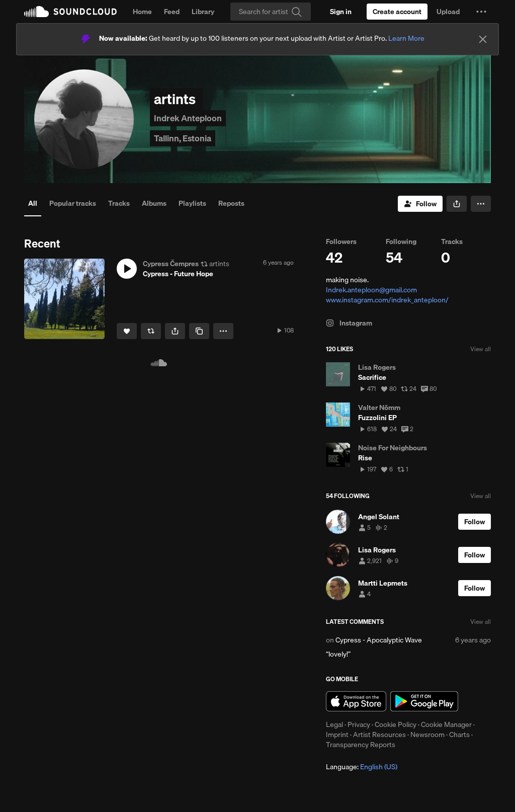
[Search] (271, 12)
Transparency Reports (361, 745)
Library (203, 12)
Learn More (406, 38)
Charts (459, 735)
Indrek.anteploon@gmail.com (371, 290)
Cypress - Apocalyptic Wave (379, 640)
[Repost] (151, 331)
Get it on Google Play (424, 701)
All (33, 203)
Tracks (119, 203)
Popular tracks (73, 203)
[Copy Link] (199, 331)
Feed (172, 12)
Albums (154, 203)
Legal (334, 724)
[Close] (483, 39)
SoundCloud (70, 12)
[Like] (127, 331)
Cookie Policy (396, 724)
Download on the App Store (356, 701)
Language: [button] (362, 767)
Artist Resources (379, 735)
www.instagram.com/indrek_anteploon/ (387, 300)
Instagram (349, 323)
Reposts (231, 203)
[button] (481, 12)
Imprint (337, 735)
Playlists (192, 203)
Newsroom (427, 735)
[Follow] (420, 204)
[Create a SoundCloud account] (397, 12)
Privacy (359, 724)
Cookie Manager (446, 724)
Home (142, 12)
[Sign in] (341, 12)
